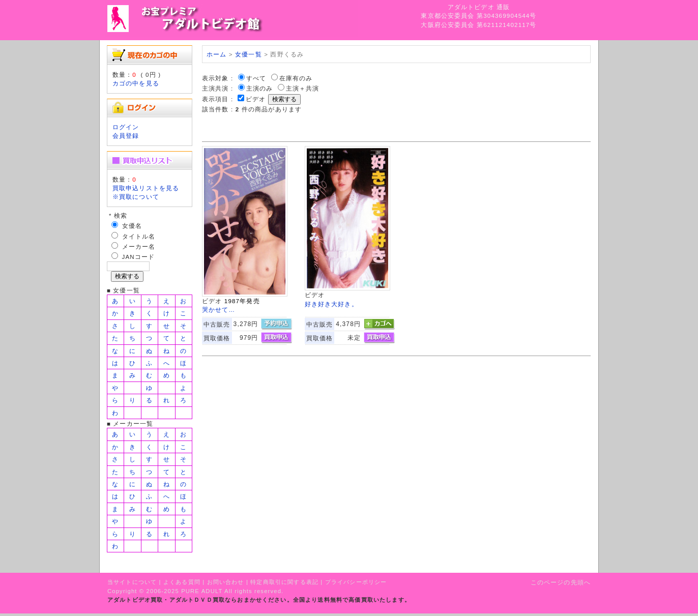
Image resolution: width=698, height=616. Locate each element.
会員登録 (126, 136)
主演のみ (260, 88)
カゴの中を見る (136, 83)
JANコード (139, 257)
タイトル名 (139, 236)
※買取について (136, 197)
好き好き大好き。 (331, 304)
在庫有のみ (296, 78)
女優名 (132, 226)
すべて (256, 78)
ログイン (126, 127)
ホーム (216, 54)
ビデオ (256, 99)
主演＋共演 (303, 88)
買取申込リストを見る (146, 188)
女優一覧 (249, 54)
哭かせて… (219, 310)
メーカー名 (139, 246)
